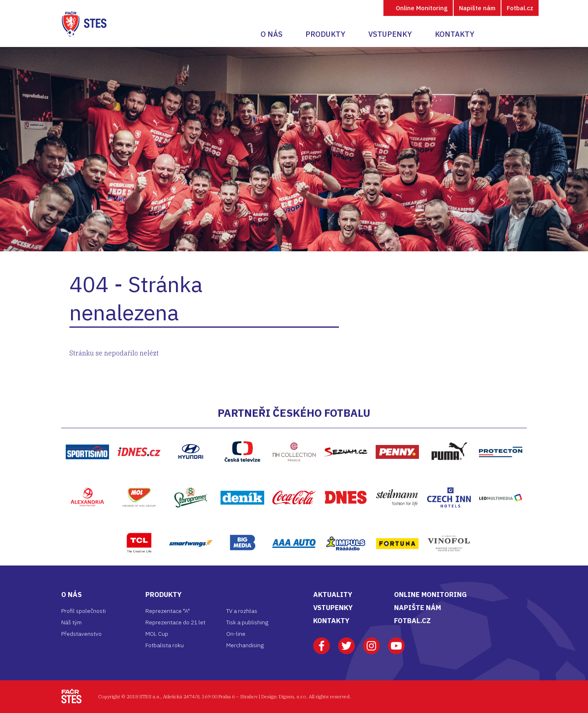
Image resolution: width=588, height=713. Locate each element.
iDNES (139, 433)
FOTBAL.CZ (412, 621)
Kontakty (455, 34)
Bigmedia (242, 524)
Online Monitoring (422, 8)
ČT (242, 432)
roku (178, 645)
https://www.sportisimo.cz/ (88, 433)
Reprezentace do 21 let (175, 622)
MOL (139, 478)
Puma (449, 432)
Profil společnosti (84, 611)
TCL (139, 524)
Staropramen (191, 478)
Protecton (501, 433)
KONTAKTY (331, 621)
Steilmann (397, 478)
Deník (242, 478)
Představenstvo (81, 634)
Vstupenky (390, 34)
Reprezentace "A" (168, 611)
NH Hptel (294, 433)
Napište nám (477, 8)
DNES (346, 478)
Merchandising (245, 645)
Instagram (371, 642)
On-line (236, 634)
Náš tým (71, 622)
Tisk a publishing (247, 622)
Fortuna (397, 524)
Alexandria (87, 478)
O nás (272, 34)
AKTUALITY (333, 595)
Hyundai (191, 432)
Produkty (325, 34)
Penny (398, 433)
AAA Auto (294, 524)
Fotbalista (159, 645)
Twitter (346, 642)
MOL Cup (157, 634)
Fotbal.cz (520, 8)
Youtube (396, 642)
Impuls (346, 524)
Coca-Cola (294, 478)
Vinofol (449, 524)
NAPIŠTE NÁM (418, 608)
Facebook (322, 642)
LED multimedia (501, 478)
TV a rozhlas (242, 611)
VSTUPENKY (333, 608)
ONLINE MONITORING (430, 595)
